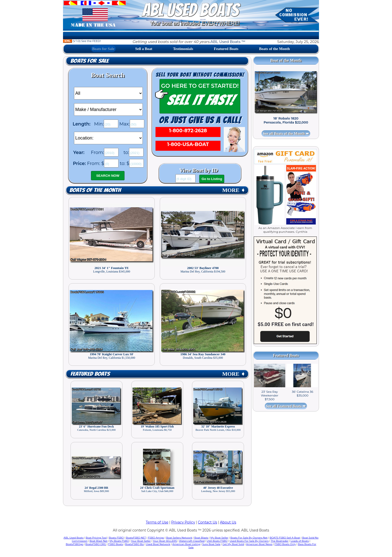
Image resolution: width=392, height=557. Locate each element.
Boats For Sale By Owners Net (249, 538)
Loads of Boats (300, 541)
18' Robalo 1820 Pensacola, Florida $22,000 (286, 120)
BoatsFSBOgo (74, 544)
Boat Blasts (201, 538)
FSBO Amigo (156, 538)
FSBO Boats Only (285, 544)
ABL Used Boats (73, 538)
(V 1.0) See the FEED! (82, 41)
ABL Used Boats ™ (228, 42)
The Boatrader (280, 541)
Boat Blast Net (98, 541)
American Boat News (259, 544)
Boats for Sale (103, 49)
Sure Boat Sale (211, 544)
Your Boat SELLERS (165, 541)
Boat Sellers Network (179, 538)
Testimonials (183, 49)
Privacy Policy (183, 522)
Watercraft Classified (192, 541)
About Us (228, 522)
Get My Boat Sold (233, 544)
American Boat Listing (186, 544)
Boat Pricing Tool (96, 538)
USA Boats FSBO (217, 541)
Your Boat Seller (141, 541)
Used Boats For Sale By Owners (249, 541)
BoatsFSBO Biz (134, 544)
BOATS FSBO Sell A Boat (285, 538)
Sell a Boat (144, 49)
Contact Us (208, 522)
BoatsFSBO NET (136, 538)
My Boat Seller (219, 538)
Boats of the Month (274, 49)
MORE (234, 190)
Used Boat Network (158, 544)
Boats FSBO (116, 538)
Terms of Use (157, 522)
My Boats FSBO (119, 541)
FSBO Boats (116, 544)
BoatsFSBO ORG (96, 544)
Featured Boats (226, 49)
